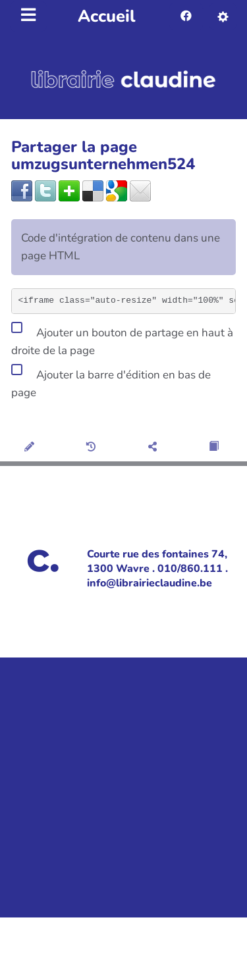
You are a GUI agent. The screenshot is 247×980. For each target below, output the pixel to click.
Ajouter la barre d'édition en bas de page (111, 381)
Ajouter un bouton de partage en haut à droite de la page (122, 339)
